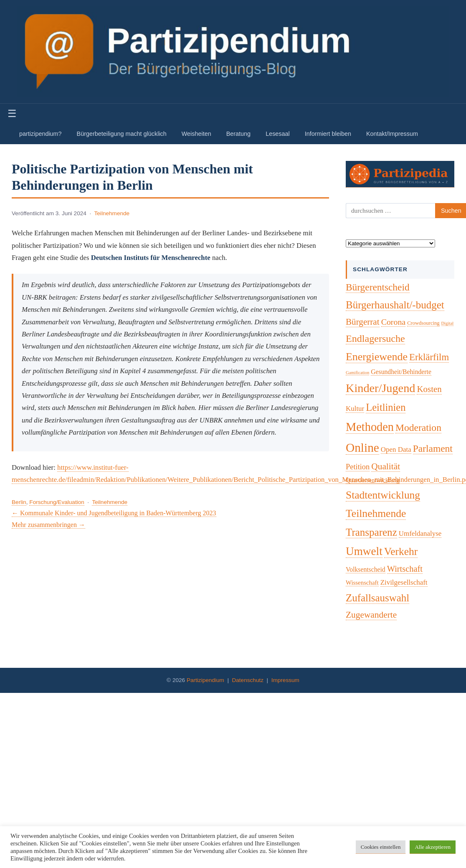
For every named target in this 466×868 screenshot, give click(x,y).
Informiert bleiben (328, 134)
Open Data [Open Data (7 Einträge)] (396, 449)
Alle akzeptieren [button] (433, 847)
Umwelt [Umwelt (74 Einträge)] (364, 551)
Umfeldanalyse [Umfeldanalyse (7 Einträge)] (420, 533)
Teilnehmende (112, 213)
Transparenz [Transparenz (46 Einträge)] (371, 532)
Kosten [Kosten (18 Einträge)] (429, 389)
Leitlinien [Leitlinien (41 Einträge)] (386, 407)
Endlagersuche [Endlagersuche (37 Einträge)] (375, 339)
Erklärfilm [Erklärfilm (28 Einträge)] (429, 357)
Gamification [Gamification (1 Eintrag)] (357, 373)
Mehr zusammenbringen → (48, 525)
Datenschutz (248, 680)
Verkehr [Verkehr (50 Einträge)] (401, 551)
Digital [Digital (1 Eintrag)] (448, 323)
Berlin (19, 502)
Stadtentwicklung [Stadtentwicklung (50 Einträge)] (383, 495)
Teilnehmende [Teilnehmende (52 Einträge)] (376, 513)
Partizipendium (205, 680)
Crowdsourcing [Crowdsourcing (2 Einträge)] (423, 323)
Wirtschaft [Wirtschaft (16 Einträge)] (405, 569)
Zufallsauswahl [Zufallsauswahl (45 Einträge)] (377, 598)
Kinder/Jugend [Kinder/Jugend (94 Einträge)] (380, 388)
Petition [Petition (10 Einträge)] (358, 467)
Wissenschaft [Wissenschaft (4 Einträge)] (362, 583)
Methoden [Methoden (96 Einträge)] (370, 427)
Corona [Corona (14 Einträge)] (394, 322)
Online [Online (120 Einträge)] (362, 448)
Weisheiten (196, 134)
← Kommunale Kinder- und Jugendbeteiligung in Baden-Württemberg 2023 (114, 513)
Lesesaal (278, 134)
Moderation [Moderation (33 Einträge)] (418, 428)
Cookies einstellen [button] (381, 847)
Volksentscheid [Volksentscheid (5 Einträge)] (366, 569)
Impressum (285, 680)
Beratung (238, 134)
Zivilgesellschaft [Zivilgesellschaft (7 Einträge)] (404, 582)
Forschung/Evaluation (57, 502)
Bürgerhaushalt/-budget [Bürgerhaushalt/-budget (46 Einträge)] (395, 305)
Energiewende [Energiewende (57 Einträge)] (377, 357)
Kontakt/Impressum (392, 134)
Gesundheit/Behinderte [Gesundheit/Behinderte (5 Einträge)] (401, 372)
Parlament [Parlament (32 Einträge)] (433, 448)
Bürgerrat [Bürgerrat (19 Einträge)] (363, 322)
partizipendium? (41, 134)
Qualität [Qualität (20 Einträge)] (386, 466)
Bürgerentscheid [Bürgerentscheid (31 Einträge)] (378, 287)
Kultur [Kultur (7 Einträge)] (355, 409)
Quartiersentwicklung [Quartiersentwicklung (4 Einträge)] (373, 480)
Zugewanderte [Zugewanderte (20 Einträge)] (371, 615)
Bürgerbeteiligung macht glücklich (122, 134)
